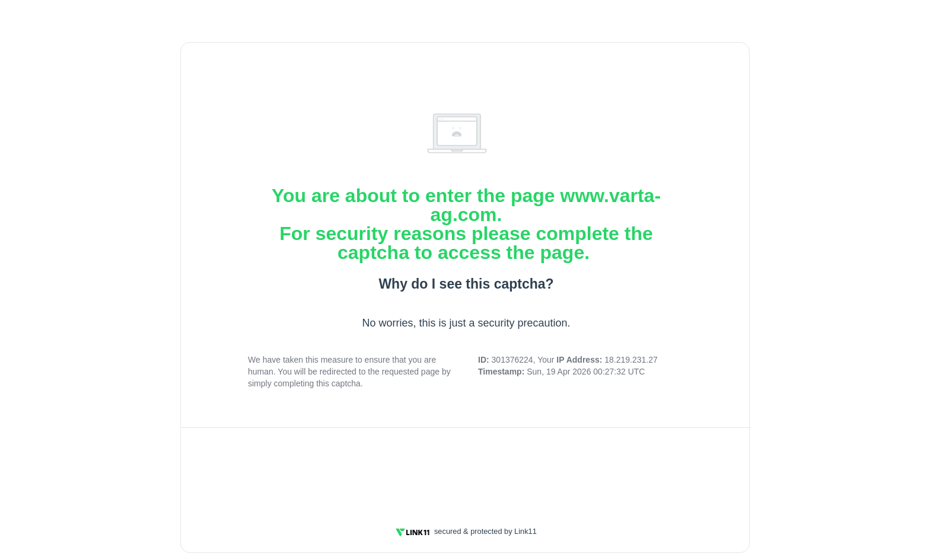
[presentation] (466, 470)
